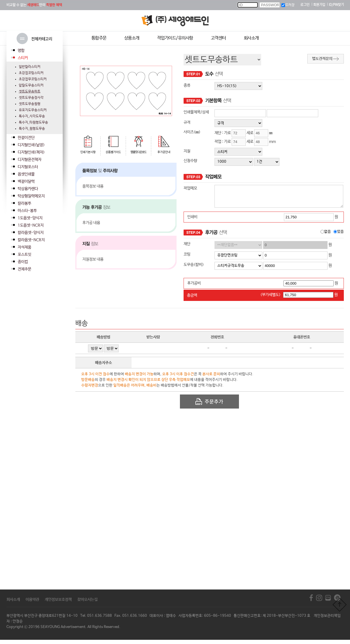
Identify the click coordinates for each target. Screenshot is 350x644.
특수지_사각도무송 (32, 116)
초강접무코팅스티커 (33, 79)
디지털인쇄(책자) (31, 152)
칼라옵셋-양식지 (31, 233)
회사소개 (251, 38)
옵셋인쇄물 (26, 174)
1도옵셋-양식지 (30, 218)
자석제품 (24, 247)
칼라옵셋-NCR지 (31, 240)
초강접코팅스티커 (31, 73)
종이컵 (23, 262)
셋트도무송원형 (30, 104)
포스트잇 (24, 255)
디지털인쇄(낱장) (31, 145)
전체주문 (24, 269)
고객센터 (218, 38)
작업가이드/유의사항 (175, 38)
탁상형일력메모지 (31, 196)
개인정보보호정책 (58, 604)
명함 (21, 51)
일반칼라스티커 (30, 67)
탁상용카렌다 (28, 189)
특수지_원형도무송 (32, 129)
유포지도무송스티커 (33, 110)
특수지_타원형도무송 (33, 123)
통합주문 (99, 38)
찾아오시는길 (87, 604)
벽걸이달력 (26, 182)
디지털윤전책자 (30, 160)
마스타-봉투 (27, 211)
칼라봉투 (24, 203)
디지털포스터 (28, 167)
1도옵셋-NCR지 (31, 225)
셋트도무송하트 (30, 92)
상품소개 (132, 38)
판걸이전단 (26, 138)
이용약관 (32, 604)
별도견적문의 (325, 59)
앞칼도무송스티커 (31, 85)
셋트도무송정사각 (31, 98)
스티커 (23, 58)
